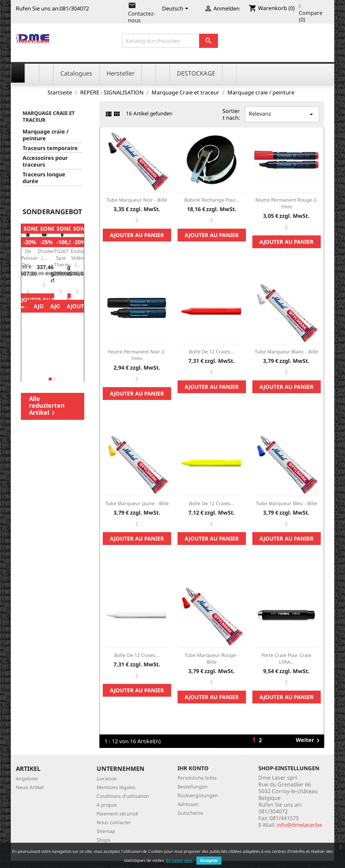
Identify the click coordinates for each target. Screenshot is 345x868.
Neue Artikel (30, 787)
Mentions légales (116, 787)
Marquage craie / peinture (46, 135)
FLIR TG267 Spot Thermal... (66, 254)
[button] (50, 379)
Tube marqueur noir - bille (137, 200)
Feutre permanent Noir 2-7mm (137, 355)
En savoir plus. (180, 860)
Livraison (107, 778)
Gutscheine (190, 813)
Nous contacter (114, 822)
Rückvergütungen (198, 795)
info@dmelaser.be (299, 825)
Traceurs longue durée (44, 178)
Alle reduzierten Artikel (47, 406)
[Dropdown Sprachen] (176, 9)
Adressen (188, 804)
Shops (104, 840)
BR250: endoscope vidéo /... (83, 254)
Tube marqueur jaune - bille (137, 503)
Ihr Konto (193, 768)
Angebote (27, 778)
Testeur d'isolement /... (51, 251)
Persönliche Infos (197, 778)
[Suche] (170, 41)
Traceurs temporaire (50, 148)
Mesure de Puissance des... (33, 254)
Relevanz (282, 114)
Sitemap (106, 831)
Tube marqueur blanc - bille (286, 352)
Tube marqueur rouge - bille (212, 658)
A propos (107, 805)
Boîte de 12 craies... (212, 352)
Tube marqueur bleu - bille (287, 503)
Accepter (209, 860)
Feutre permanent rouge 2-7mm (287, 203)
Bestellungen (193, 787)
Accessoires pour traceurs (45, 161)
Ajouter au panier (137, 235)
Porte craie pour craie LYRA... (286, 658)
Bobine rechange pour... (212, 200)
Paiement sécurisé (117, 814)
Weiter (309, 741)
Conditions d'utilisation (123, 796)
